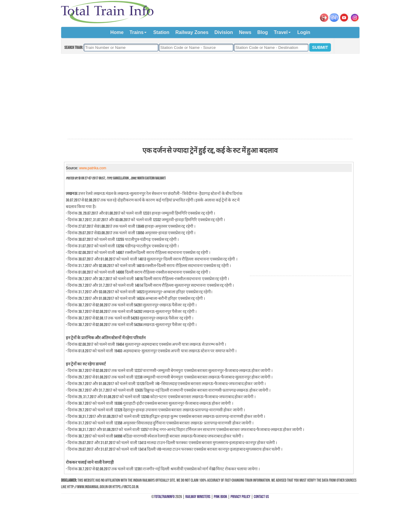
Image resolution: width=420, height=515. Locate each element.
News (245, 32)
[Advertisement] (210, 97)
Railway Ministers (198, 497)
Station (161, 32)
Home (117, 32)
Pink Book (221, 497)
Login (304, 32)
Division (224, 32)
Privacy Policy (241, 497)
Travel (281, 32)
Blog (263, 32)
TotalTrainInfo (164, 497)
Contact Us (261, 497)
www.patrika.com (93, 168)
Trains (137, 32)
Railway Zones (192, 32)
